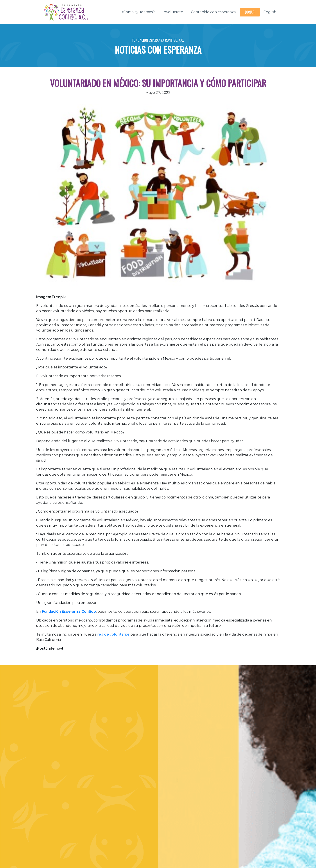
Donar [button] (250, 12)
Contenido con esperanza (213, 12)
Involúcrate (173, 12)
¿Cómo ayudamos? (138, 12)
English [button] (270, 12)
